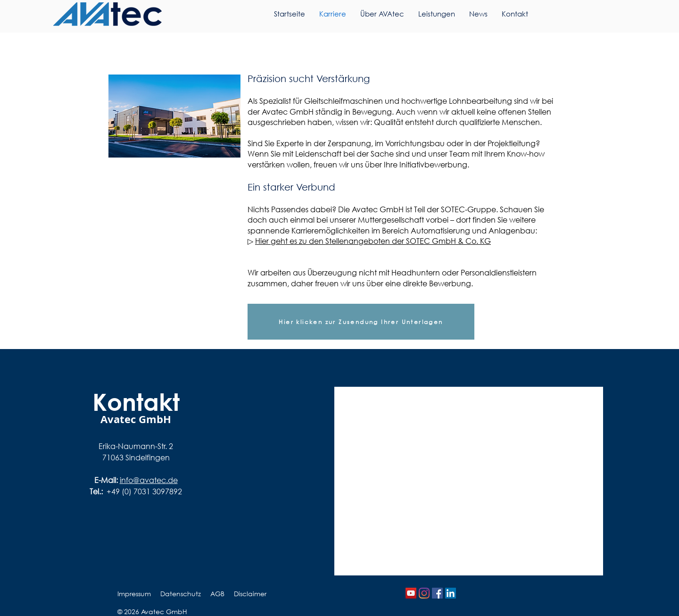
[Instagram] (424, 593)
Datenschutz (181, 594)
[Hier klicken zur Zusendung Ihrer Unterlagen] (361, 322)
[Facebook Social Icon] (437, 593)
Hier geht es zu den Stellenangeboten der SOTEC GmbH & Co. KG (373, 241)
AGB (217, 594)
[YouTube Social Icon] (411, 593)
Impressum (134, 594)
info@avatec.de (149, 480)
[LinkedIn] (451, 593)
